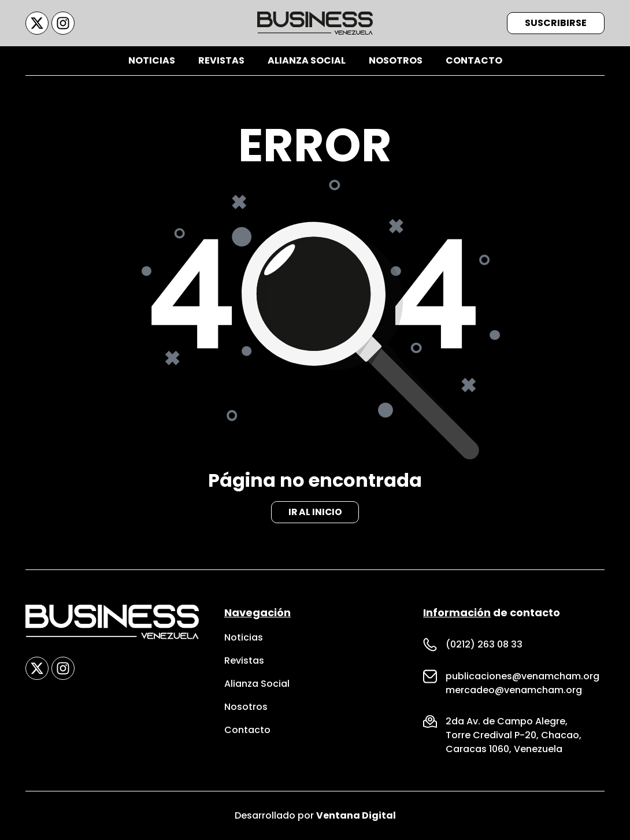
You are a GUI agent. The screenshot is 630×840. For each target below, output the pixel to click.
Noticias (152, 60)
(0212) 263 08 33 (484, 644)
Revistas (221, 60)
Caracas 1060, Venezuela (504, 749)
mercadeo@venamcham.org (514, 690)
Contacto (474, 60)
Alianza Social (307, 60)
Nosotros (396, 60)
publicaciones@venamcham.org (522, 676)
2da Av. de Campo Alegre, (507, 721)
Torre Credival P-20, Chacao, (514, 735)
